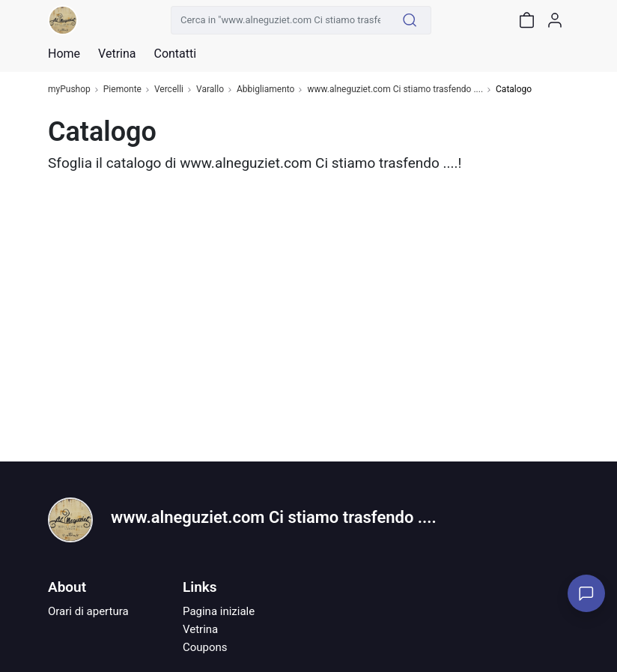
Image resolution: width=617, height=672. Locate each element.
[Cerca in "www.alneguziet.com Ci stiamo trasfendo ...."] (280, 20)
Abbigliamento (266, 90)
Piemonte (122, 90)
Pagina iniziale (219, 611)
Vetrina (200, 629)
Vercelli (169, 90)
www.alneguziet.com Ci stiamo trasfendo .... (395, 90)
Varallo (210, 90)
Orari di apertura (88, 611)
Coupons (205, 647)
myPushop (69, 90)
